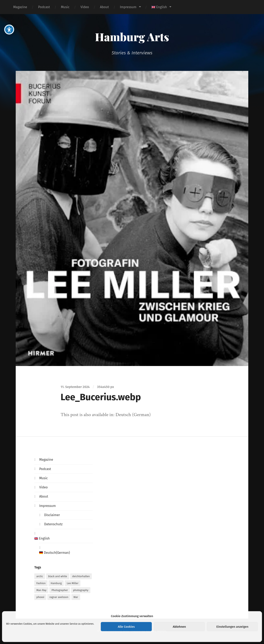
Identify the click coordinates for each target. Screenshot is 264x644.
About (104, 7)
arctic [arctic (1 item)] (40, 576)
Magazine (20, 7)
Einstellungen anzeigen (232, 627)
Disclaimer (52, 515)
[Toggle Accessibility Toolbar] (9, 20)
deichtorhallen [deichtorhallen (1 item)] (81, 576)
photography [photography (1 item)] (81, 590)
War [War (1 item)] (76, 597)
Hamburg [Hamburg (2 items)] (56, 583)
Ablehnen (179, 627)
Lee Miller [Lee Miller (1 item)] (73, 583)
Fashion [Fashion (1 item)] (41, 583)
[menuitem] (161, 7)
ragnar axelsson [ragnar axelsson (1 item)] (59, 597)
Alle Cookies (126, 627)
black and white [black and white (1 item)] (58, 576)
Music (65, 7)
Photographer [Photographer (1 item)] (60, 590)
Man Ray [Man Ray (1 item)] (41, 590)
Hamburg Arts (132, 37)
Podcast (44, 7)
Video (85, 7)
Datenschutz (53, 524)
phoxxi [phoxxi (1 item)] (40, 597)
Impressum (128, 7)
